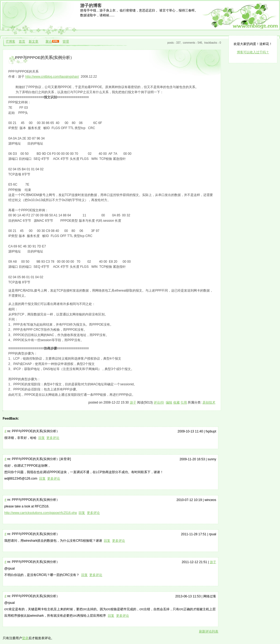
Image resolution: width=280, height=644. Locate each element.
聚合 (49, 42)
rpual (213, 534)
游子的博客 (91, 5)
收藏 (176, 402)
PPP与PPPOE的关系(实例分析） (45, 58)
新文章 (34, 42)
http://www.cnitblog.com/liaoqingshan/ (52, 77)
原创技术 (209, 402)
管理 (66, 42)
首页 (22, 42)
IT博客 (11, 42)
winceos (210, 500)
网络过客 (210, 596)
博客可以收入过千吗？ (253, 52)
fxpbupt (211, 431)
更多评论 (53, 438)
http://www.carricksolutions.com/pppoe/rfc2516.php (41, 513)
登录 (25, 638)
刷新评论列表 (209, 631)
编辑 (169, 402)
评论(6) (159, 402)
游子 (133, 402)
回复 (42, 438)
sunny (212, 459)
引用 (184, 402)
